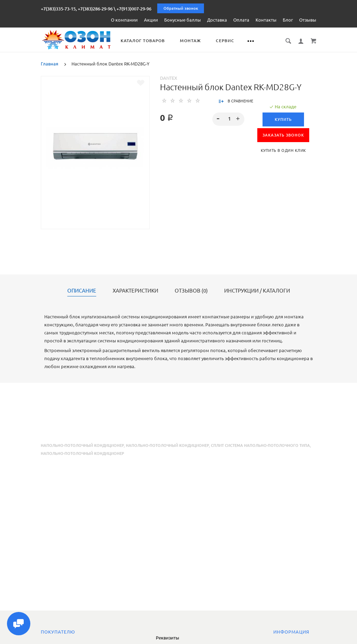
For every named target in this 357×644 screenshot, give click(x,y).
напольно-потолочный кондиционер (167, 445)
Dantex (169, 78)
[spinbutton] (228, 119)
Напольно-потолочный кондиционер (82, 445)
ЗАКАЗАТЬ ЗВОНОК (283, 135)
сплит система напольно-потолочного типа (260, 445)
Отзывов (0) (191, 291)
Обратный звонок (181, 8)
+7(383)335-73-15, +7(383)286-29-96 (77, 9)
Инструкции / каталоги (257, 291)
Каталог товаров (143, 41)
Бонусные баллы (183, 20)
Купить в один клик (283, 150)
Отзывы (308, 20)
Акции (151, 20)
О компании (124, 20)
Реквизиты (168, 638)
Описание (82, 291)
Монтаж (191, 41)
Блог (288, 20)
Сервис (225, 41)
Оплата (241, 20)
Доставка (217, 20)
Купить (283, 119)
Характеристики (135, 291)
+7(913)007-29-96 (134, 9)
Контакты (266, 20)
